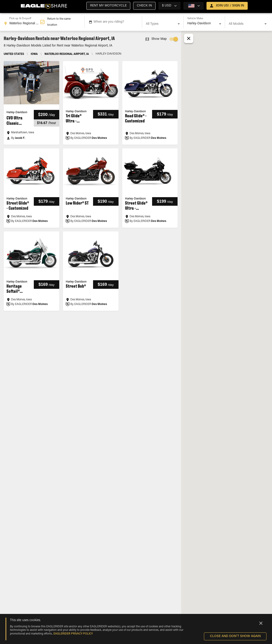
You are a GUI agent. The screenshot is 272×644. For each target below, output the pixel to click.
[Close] (261, 623)
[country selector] (169, 6)
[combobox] (22, 22)
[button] (108, 6)
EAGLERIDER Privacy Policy (73, 634)
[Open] (179, 24)
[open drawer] (227, 6)
